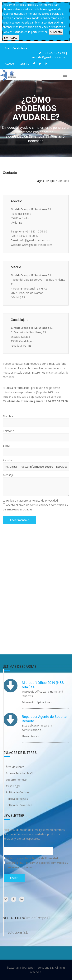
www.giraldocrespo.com (37, 245)
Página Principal (45, 181)
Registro (24, 64)
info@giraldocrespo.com (35, 240)
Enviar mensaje (19, 520)
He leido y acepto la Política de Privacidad (32, 501)
